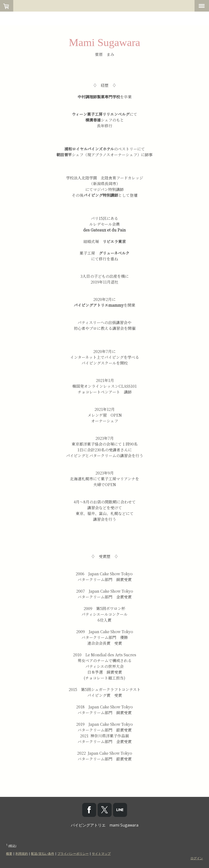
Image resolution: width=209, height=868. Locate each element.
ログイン (197, 858)
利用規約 (22, 854)
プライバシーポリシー (73, 854)
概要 (9, 854)
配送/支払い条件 (43, 854)
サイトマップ (101, 854)
